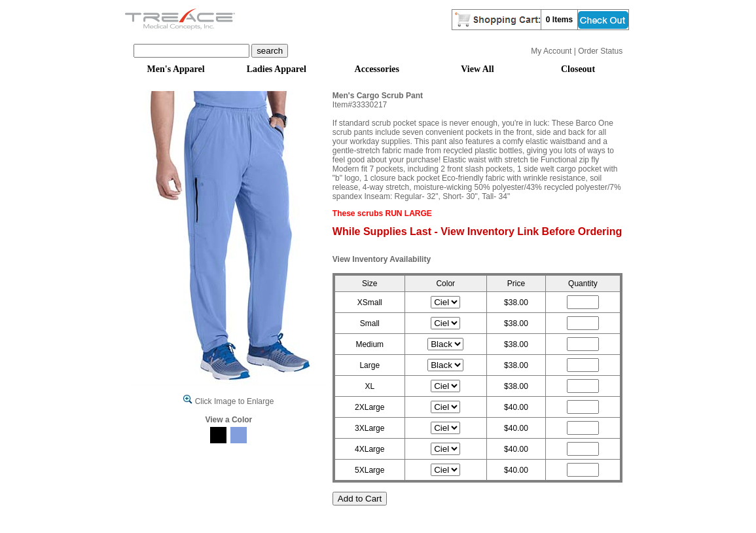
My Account (551, 51)
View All (477, 69)
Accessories (377, 69)
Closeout (578, 69)
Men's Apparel (176, 69)
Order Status (600, 51)
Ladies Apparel (277, 69)
